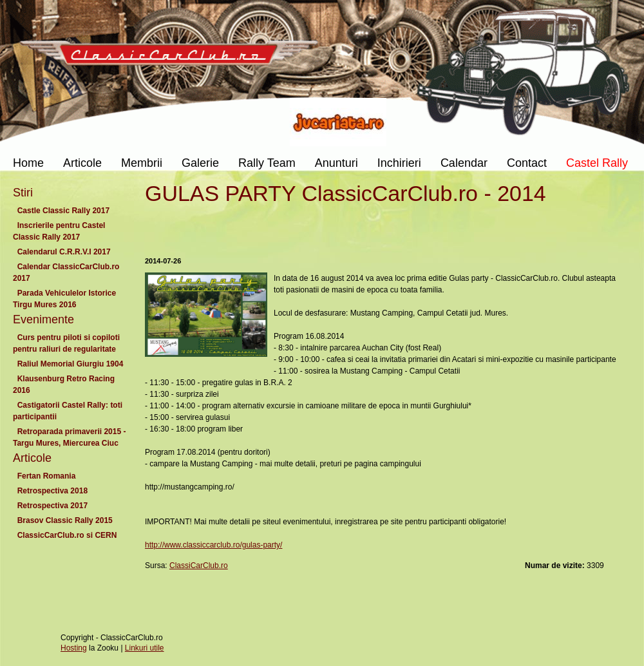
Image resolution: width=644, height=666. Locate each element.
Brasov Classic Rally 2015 (65, 520)
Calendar (464, 163)
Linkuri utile (145, 648)
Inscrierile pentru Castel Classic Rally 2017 (59, 231)
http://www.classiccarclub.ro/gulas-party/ (213, 545)
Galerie (200, 163)
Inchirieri (399, 163)
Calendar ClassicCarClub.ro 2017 (66, 272)
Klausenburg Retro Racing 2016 (64, 385)
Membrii (142, 163)
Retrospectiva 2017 (52, 506)
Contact (527, 163)
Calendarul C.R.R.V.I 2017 (64, 252)
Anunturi (336, 163)
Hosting (74, 648)
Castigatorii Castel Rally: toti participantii (68, 411)
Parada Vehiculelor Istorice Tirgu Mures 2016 (64, 299)
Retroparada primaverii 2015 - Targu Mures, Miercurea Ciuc (69, 437)
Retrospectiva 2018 (52, 491)
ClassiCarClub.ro (199, 566)
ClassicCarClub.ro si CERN (67, 535)
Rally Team (267, 163)
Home (28, 163)
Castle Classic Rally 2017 (63, 211)
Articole (82, 163)
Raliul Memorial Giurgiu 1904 (70, 364)
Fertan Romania (46, 476)
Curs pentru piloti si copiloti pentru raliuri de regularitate (67, 343)
